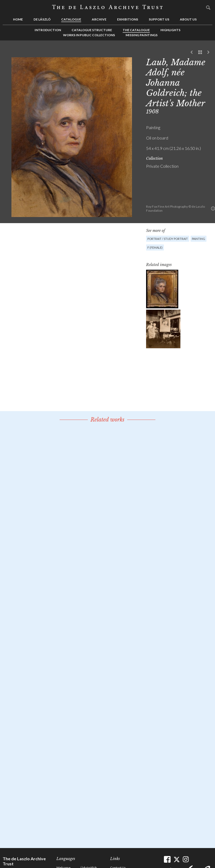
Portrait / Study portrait (168, 239)
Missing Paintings (142, 35)
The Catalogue (136, 30)
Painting (199, 239)
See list (200, 52)
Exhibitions (128, 19)
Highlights (170, 30)
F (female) (155, 247)
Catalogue (71, 19)
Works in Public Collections (89, 35)
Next (208, 52)
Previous (192, 52)
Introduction (48, 30)
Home (18, 19)
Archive (99, 19)
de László (42, 19)
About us (188, 19)
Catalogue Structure (92, 30)
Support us (159, 19)
